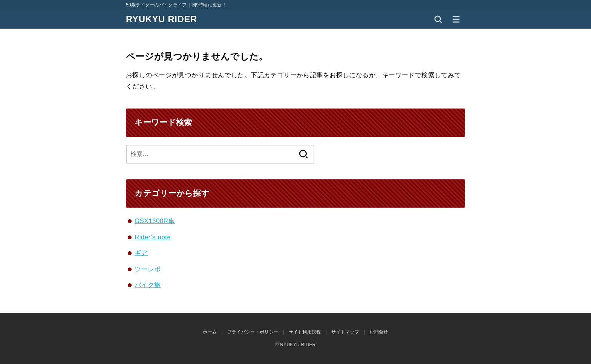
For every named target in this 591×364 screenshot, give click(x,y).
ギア (141, 253)
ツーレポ (148, 269)
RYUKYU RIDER (162, 19)
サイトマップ (345, 332)
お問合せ (379, 332)
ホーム (210, 332)
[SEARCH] (438, 19)
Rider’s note (153, 237)
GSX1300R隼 (155, 221)
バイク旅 (148, 285)
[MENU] (456, 19)
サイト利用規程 (305, 332)
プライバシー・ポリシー (253, 332)
